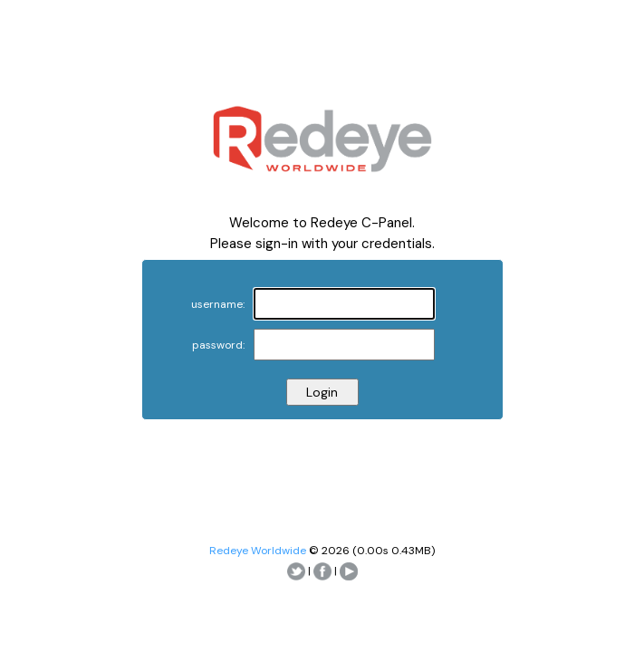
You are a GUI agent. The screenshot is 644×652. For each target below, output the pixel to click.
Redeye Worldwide (258, 551)
